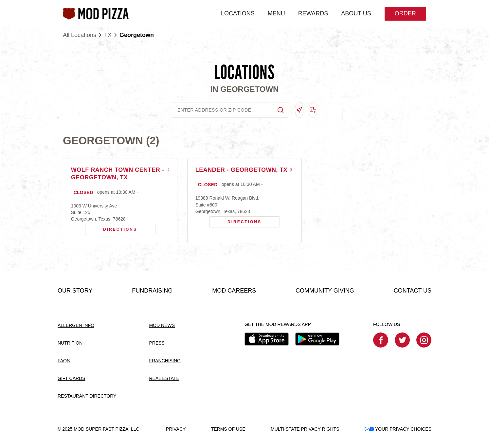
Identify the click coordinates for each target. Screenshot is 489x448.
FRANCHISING (165, 361)
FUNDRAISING (152, 291)
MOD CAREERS (234, 291)
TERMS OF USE (228, 429)
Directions (111, 228)
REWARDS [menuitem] (313, 13)
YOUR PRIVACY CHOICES (398, 429)
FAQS (64, 361)
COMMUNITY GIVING (325, 291)
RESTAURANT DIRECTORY (87, 396)
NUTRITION (70, 343)
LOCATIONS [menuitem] (237, 13)
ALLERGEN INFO (76, 326)
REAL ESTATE (164, 379)
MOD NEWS (162, 326)
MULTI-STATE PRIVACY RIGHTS (305, 429)
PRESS (157, 343)
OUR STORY (75, 291)
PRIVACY (176, 429)
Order (405, 13)
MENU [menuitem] (276, 13)
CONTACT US (413, 291)
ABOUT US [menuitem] (356, 13)
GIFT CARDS (72, 379)
